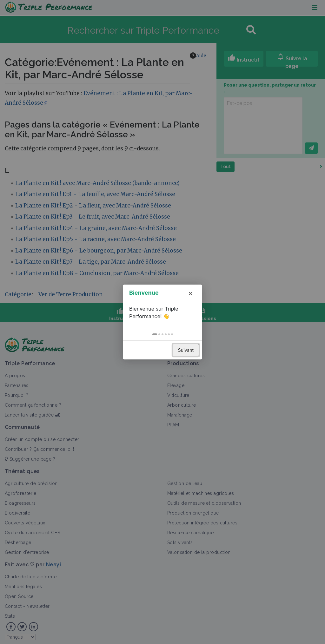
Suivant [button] (186, 350)
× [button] (190, 293)
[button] (155, 334)
